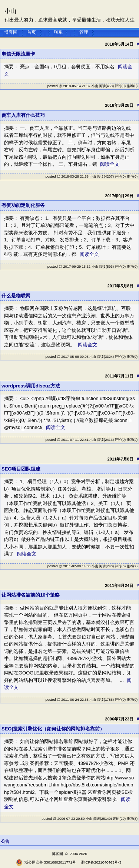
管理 (84, 32)
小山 (10, 11)
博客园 (11, 32)
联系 (58, 32)
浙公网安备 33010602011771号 (46, 862)
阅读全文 (110, 164)
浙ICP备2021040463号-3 (101, 862)
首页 (32, 32)
